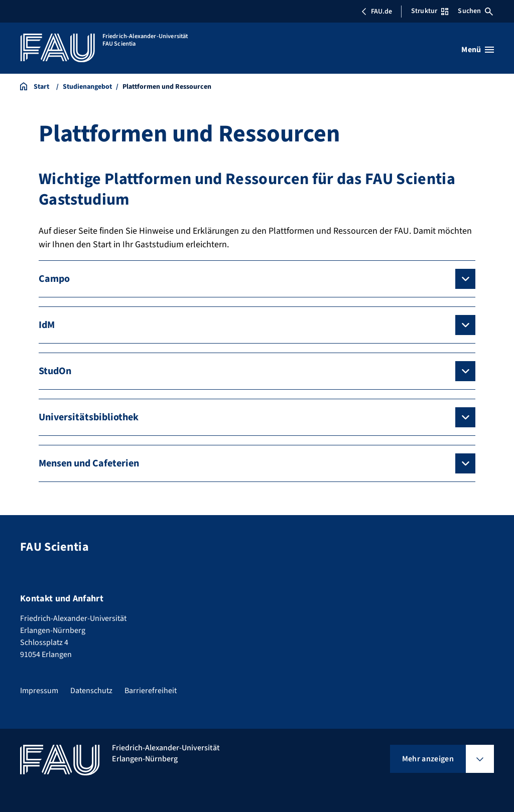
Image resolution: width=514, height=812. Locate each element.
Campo (54, 279)
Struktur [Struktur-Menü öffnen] (430, 11)
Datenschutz (91, 691)
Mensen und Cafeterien (89, 463)
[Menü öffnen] (478, 50)
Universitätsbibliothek (89, 417)
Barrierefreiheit (151, 691)
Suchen (475, 11)
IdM (47, 325)
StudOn (55, 371)
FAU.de (376, 12)
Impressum (39, 691)
